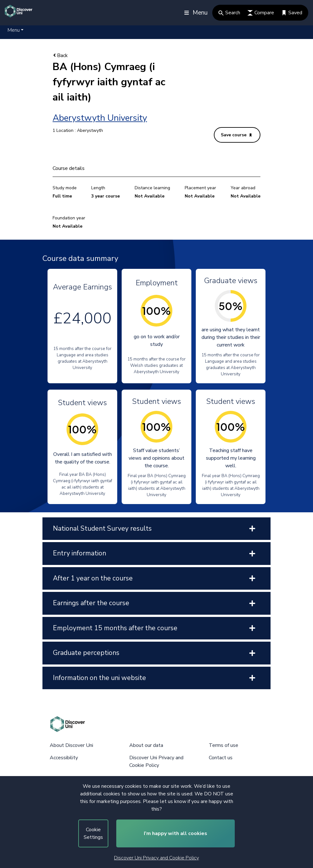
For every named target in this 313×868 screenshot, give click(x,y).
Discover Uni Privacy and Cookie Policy (156, 858)
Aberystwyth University (100, 118)
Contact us (221, 758)
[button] (16, 30)
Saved (292, 13)
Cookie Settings (93, 833)
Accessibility (64, 758)
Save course (236, 135)
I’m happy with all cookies (176, 833)
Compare (261, 13)
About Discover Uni (71, 745)
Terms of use (224, 745)
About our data (146, 745)
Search (229, 13)
